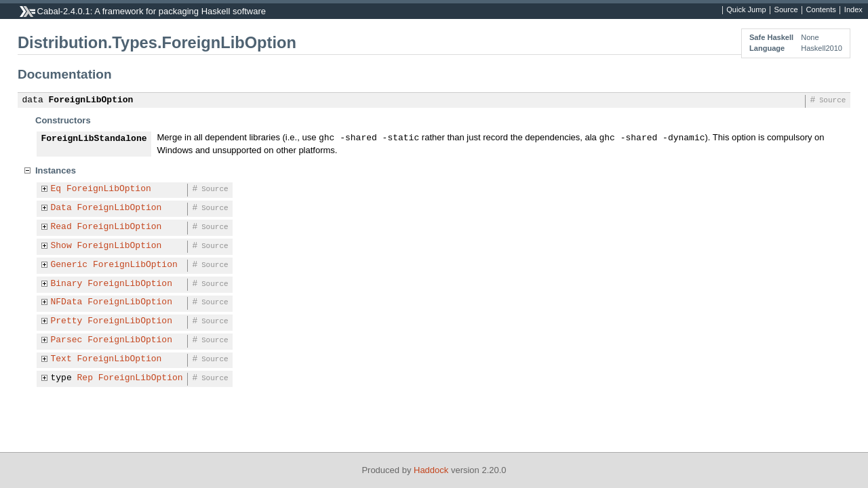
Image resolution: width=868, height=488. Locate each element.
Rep (85, 378)
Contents (821, 10)
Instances (56, 170)
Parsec (67, 340)
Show (61, 246)
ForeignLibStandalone (94, 139)
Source (786, 10)
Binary (67, 284)
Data (61, 208)
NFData (67, 302)
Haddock (431, 470)
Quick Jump (746, 10)
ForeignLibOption (91, 100)
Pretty (67, 321)
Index (853, 10)
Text (61, 359)
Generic (70, 265)
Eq (56, 189)
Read (61, 227)
